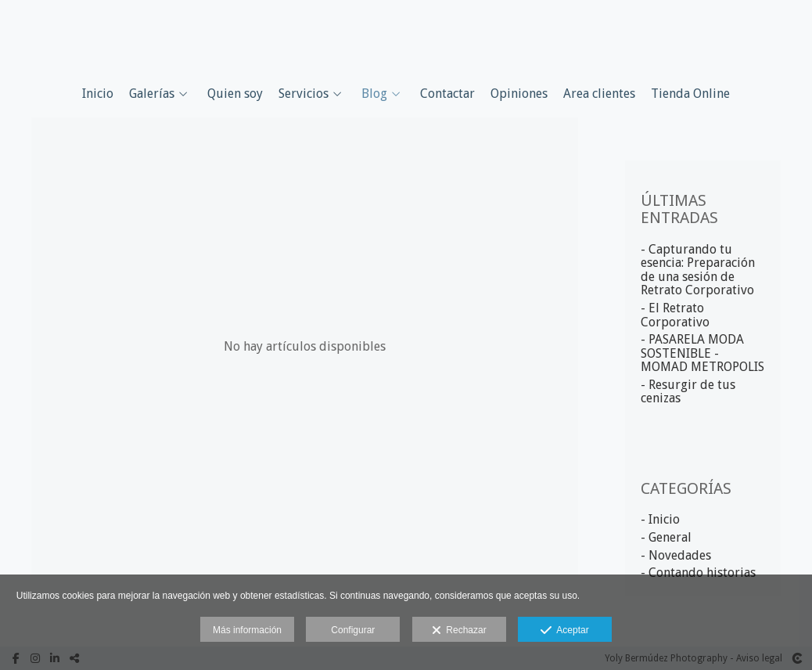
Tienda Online (690, 94)
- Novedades (676, 555)
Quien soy (235, 94)
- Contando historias (698, 573)
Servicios (304, 94)
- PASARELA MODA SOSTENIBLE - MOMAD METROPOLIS (702, 353)
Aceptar (564, 631)
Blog (374, 94)
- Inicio (660, 519)
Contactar (447, 94)
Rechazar (459, 631)
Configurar (353, 630)
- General (666, 537)
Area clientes (599, 94)
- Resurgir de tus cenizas (688, 392)
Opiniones (519, 94)
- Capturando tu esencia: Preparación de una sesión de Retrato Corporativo (698, 270)
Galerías (152, 94)
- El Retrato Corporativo (675, 315)
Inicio (98, 94)
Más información (247, 630)
